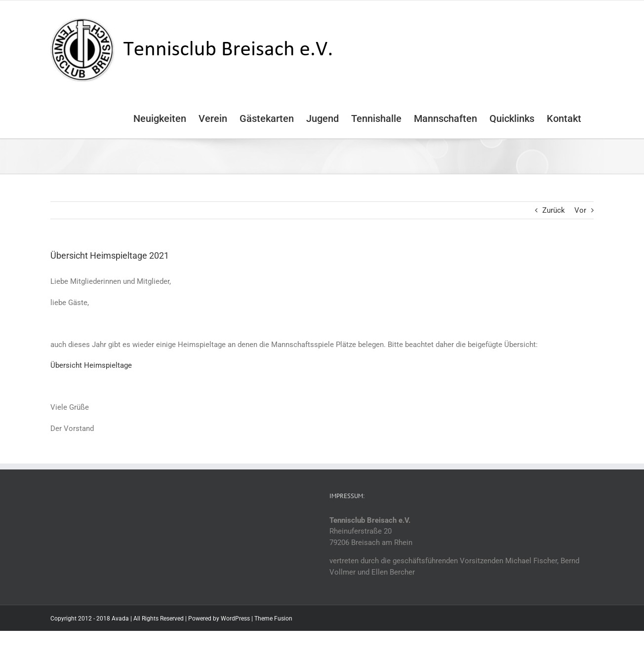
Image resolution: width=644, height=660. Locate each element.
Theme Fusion (273, 619)
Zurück (554, 210)
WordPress (235, 619)
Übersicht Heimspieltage (91, 365)
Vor (580, 210)
